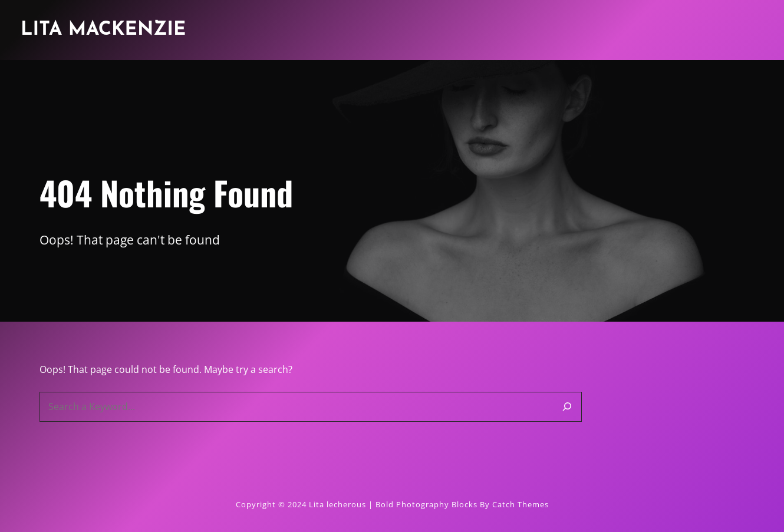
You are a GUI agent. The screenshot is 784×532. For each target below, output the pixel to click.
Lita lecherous (337, 504)
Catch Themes (521, 504)
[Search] (567, 407)
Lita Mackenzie (103, 30)
